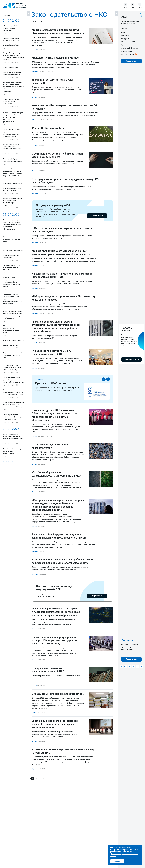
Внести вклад (97, 216)
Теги (41, 22)
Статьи (34, 50)
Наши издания (127, 51)
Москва (50, 71)
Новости (35, 71)
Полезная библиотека (130, 48)
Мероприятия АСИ (128, 42)
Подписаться (97, 596)
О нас (123, 32)
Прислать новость (128, 45)
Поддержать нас (128, 54)
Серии (34, 713)
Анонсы (34, 120)
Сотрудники (126, 39)
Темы (34, 22)
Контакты (125, 36)
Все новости (8, 461)
